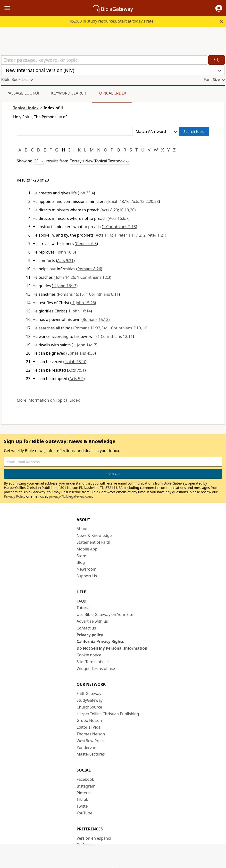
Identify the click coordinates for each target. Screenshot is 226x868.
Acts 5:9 (76, 379)
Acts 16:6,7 (119, 218)
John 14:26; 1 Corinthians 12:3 (82, 277)
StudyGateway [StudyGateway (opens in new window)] (90, 700)
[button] (219, 8)
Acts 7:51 (76, 370)
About (82, 529)
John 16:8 (66, 252)
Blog (81, 562)
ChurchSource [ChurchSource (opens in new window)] (89, 707)
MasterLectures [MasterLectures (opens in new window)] (91, 754)
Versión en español (94, 838)
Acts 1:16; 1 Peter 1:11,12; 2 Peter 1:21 (130, 235)
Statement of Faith (94, 542)
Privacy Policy (15, 496)
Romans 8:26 (89, 269)
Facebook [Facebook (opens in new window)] (85, 779)
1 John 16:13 (65, 286)
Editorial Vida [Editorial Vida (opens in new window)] (89, 727)
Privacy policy (90, 635)
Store (82, 556)
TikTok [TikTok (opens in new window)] (83, 799)
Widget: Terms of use (96, 669)
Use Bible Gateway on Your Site (105, 614)
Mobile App (87, 549)
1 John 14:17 (84, 345)
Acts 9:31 (65, 261)
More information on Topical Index (48, 400)
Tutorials (85, 608)
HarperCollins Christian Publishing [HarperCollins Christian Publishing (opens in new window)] (108, 714)
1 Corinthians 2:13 (119, 227)
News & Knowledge (94, 535)
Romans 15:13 (95, 319)
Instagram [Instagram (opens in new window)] (86, 786)
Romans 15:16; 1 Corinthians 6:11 (88, 294)
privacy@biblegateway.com (70, 496)
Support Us (87, 576)
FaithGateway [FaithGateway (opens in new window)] (89, 693)
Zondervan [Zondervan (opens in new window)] (87, 748)
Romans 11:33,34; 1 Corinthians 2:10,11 (110, 328)
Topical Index (112, 93)
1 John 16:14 (79, 311)
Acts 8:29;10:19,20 (118, 210)
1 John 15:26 (83, 303)
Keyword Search (69, 93)
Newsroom (87, 569)
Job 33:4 (87, 193)
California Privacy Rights (100, 641)
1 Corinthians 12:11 (115, 336)
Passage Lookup (24, 93)
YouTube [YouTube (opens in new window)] (85, 813)
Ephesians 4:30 (81, 353)
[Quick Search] (104, 60)
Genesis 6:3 (86, 244)
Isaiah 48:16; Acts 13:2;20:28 (133, 201)
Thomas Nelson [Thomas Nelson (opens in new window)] (91, 734)
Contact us (86, 628)
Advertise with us (92, 621)
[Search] (217, 60)
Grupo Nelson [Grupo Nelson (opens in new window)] (89, 720)
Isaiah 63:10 (75, 362)
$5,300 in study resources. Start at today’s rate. (112, 21)
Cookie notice (89, 655)
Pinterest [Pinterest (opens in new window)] (85, 793)
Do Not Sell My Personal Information (112, 648)
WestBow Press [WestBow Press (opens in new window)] (91, 741)
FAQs (81, 601)
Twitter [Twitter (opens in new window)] (83, 806)
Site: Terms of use (93, 662)
